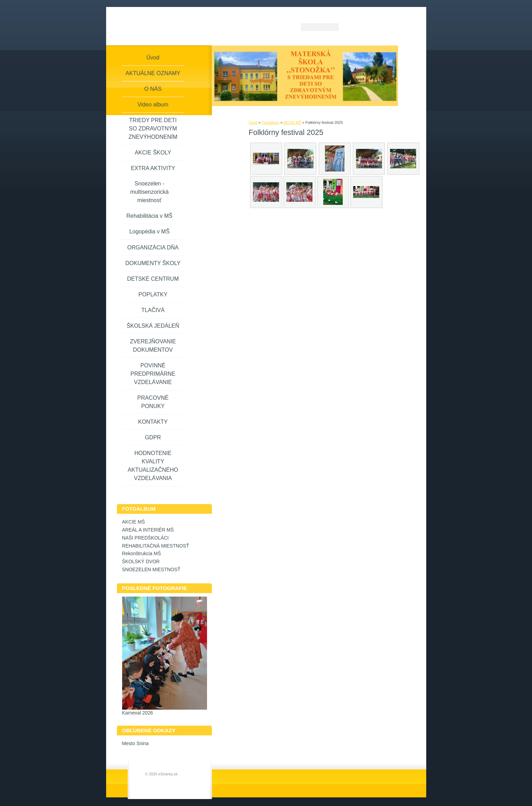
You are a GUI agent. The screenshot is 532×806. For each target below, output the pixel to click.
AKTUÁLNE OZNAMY (153, 73)
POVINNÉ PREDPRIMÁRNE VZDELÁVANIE (153, 374)
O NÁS (153, 89)
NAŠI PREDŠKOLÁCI (145, 538)
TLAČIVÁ (153, 310)
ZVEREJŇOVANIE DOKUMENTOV (153, 346)
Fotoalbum (271, 122)
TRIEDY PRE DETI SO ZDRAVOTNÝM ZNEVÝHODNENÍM (153, 129)
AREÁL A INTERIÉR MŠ (148, 530)
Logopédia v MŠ (150, 232)
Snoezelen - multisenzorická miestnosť (149, 192)
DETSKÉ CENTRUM (153, 279)
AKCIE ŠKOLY (153, 153)
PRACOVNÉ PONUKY (153, 402)
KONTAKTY (153, 422)
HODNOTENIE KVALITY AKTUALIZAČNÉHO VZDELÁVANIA (153, 466)
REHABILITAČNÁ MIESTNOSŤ (156, 546)
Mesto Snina (136, 744)
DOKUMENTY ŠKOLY (153, 263)
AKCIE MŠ (292, 122)
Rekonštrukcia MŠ (142, 554)
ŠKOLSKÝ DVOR (141, 562)
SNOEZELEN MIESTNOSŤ (151, 570)
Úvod (253, 122)
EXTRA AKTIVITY (153, 168)
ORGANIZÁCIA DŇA (153, 248)
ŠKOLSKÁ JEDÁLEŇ (153, 326)
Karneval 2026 (138, 713)
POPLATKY (153, 294)
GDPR (153, 437)
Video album (153, 105)
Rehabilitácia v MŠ (149, 216)
